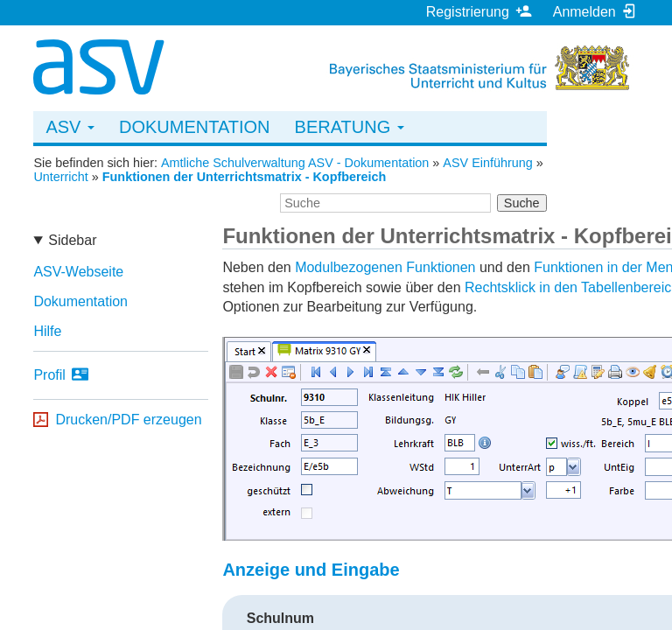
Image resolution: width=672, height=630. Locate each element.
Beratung (350, 127)
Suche (522, 203)
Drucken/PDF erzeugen (128, 420)
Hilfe (47, 331)
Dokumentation (195, 127)
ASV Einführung (487, 163)
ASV (70, 127)
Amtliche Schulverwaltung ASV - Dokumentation (295, 163)
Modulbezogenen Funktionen (385, 267)
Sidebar (72, 240)
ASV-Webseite (78, 272)
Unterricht (60, 177)
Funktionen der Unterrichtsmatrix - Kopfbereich (245, 177)
